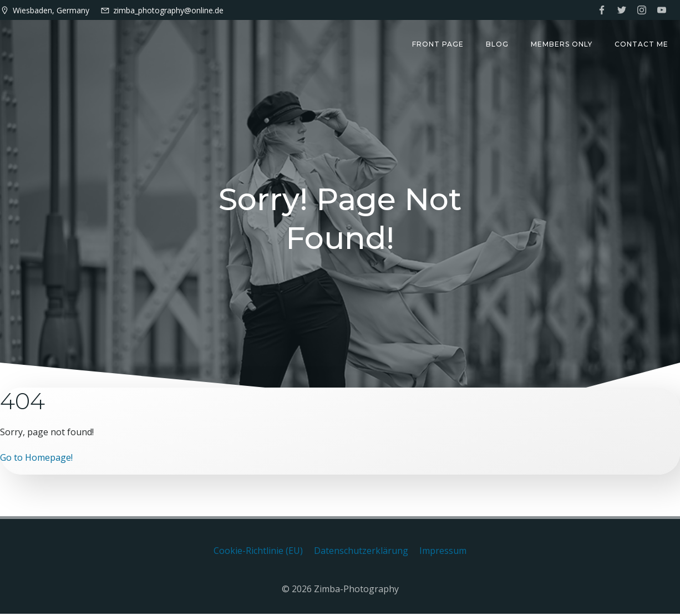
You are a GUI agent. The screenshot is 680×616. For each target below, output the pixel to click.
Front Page (438, 45)
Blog (498, 45)
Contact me (642, 45)
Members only (562, 45)
